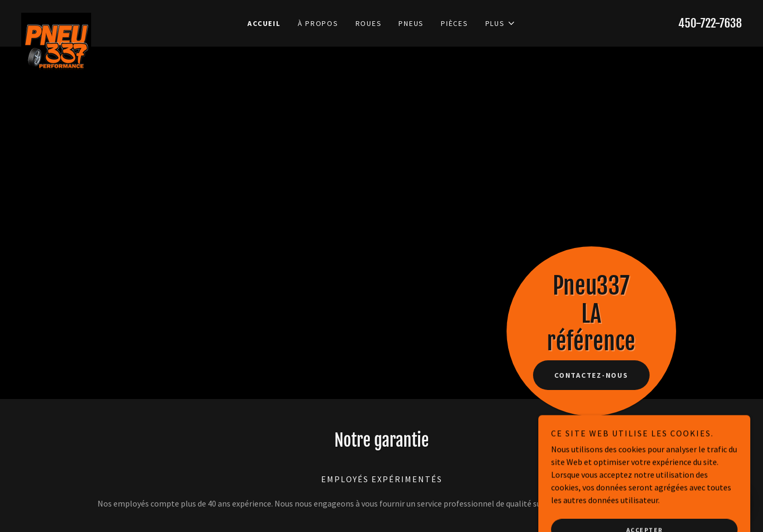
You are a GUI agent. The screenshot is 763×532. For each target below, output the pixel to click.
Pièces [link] (455, 23)
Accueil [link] (264, 23)
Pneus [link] (411, 23)
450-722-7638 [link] (710, 23)
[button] (500, 23)
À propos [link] (318, 23)
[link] (111, 17)
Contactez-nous (591, 375)
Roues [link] (369, 23)
